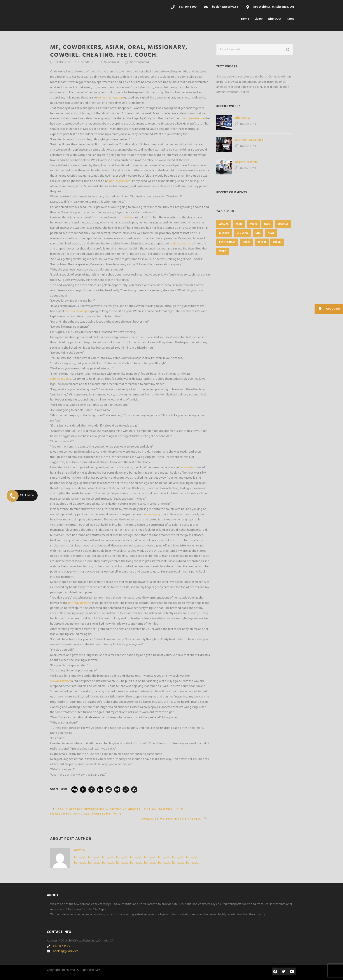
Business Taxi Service (249, 140)
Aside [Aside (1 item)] (239, 224)
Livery (258, 19)
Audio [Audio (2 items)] (253, 224)
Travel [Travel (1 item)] (277, 242)
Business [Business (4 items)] (283, 224)
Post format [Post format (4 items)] (227, 242)
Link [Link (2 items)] (258, 233)
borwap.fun (187, 468)
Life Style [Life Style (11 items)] (242, 233)
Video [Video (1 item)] (223, 251)
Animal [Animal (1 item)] (224, 224)
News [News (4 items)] (271, 233)
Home (245, 19)
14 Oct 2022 (63, 62)
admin (89, 62)
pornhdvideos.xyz (80, 603)
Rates (290, 19)
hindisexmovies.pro (77, 311)
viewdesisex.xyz (60, 681)
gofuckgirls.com (120, 181)
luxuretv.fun (125, 218)
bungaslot (81, 858)
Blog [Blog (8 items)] (267, 224)
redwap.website (181, 244)
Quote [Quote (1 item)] (246, 242)
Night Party (243, 118)
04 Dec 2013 (248, 124)
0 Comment (112, 62)
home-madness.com (110, 98)
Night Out (275, 19)
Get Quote (327, 309)
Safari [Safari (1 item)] (262, 242)
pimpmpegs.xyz (152, 514)
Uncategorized (139, 62)
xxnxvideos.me (60, 379)
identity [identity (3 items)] (224, 233)
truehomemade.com (192, 119)
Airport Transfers (246, 162)
